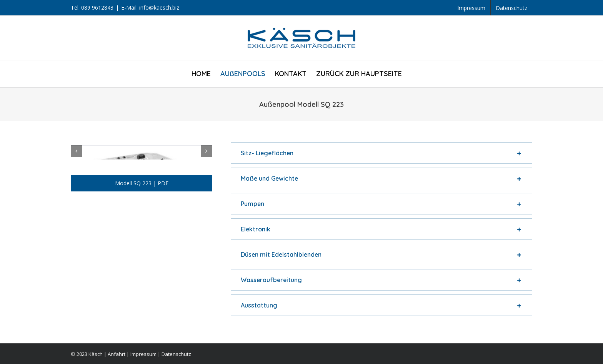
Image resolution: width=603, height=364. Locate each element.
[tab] (381, 153)
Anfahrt (117, 354)
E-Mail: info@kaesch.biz (150, 7)
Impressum (143, 354)
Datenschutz (176, 354)
